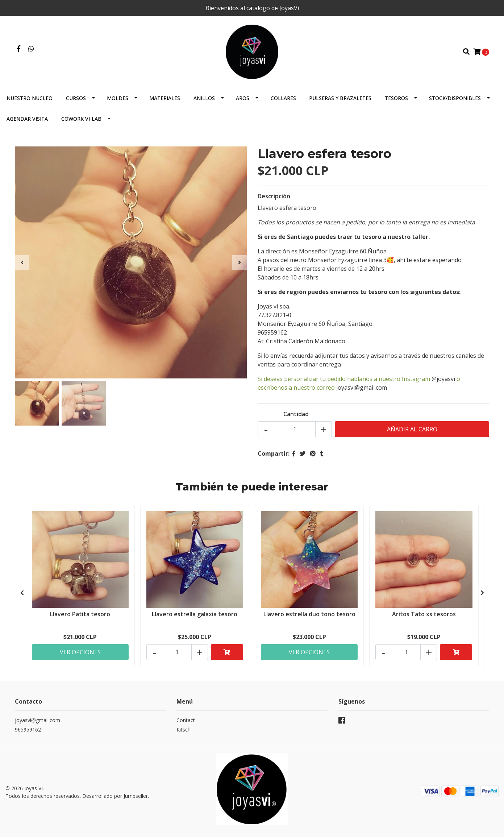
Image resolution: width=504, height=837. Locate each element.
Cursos (76, 98)
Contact (186, 720)
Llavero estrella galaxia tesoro (195, 614)
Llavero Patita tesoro (80, 614)
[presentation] (22, 262)
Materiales (165, 98)
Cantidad (296, 414)
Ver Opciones (80, 652)
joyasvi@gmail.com (362, 388)
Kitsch (184, 730)
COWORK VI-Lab (81, 119)
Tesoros (396, 98)
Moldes (118, 98)
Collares (283, 98)
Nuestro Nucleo (30, 98)
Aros (243, 98)
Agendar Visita (27, 119)
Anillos (204, 98)
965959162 (28, 730)
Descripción (274, 196)
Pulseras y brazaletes (340, 98)
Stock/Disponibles (455, 98)
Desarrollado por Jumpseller (115, 796)
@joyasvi (443, 379)
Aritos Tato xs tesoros (424, 614)
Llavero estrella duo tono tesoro (309, 614)
